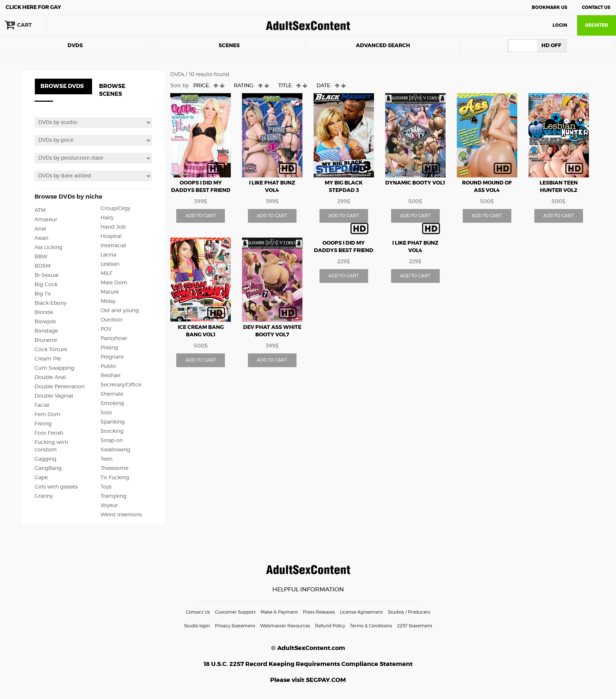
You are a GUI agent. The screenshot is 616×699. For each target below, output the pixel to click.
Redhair (111, 376)
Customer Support (235, 612)
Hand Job (113, 227)
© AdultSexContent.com (308, 648)
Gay (33, 7)
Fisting (43, 424)
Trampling (114, 496)
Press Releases (319, 612)
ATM (40, 210)
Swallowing (115, 450)
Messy (108, 301)
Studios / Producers (409, 612)
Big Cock (46, 285)
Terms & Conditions (371, 626)
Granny (44, 496)
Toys (106, 487)
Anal (40, 229)
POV (106, 329)
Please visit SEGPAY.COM (308, 680)
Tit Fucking (115, 478)
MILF (107, 274)
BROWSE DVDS (62, 86)
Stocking (112, 431)
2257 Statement (415, 626)
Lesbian (110, 264)
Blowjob (45, 322)
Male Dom (114, 283)
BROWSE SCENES (112, 90)
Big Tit (43, 294)
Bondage (46, 331)
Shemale (112, 394)
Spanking (113, 422)
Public (109, 366)
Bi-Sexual (47, 275)
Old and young (120, 311)
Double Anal (50, 378)
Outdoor (112, 320)
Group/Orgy (115, 209)
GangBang (48, 468)
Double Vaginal (54, 396)
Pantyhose (114, 339)
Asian (41, 238)
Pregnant (112, 357)
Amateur (46, 220)
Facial (42, 405)
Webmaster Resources (285, 626)
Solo (106, 413)
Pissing (109, 348)
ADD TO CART (201, 216)
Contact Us (596, 7)
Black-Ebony (50, 303)
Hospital (111, 236)
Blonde (44, 313)
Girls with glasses (56, 487)
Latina (108, 255)
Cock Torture (51, 350)
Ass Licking (48, 248)
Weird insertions (121, 515)
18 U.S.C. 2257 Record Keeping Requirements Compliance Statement (308, 664)
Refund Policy (330, 626)
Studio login (197, 626)
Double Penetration (60, 387)
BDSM (42, 266)
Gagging (45, 459)
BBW (41, 257)
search (71, 25)
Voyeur (109, 506)
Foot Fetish (49, 433)
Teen (107, 459)
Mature (110, 292)
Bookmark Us (550, 7)
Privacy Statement (235, 626)
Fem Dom (47, 415)
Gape (41, 478)
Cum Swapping (54, 368)
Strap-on (112, 441)
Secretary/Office (121, 385)
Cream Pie (48, 359)
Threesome (114, 468)
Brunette (46, 340)
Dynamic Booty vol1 (415, 183)
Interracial (113, 246)
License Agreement (361, 612)
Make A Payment (279, 612)
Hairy (107, 218)
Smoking (112, 404)
